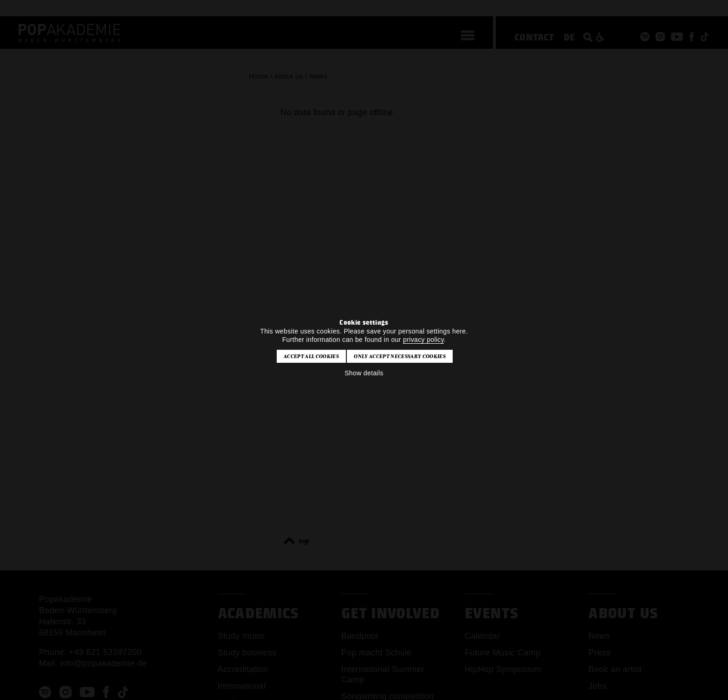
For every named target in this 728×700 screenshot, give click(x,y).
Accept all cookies (311, 356)
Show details (364, 373)
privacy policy (423, 340)
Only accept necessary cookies (400, 356)
